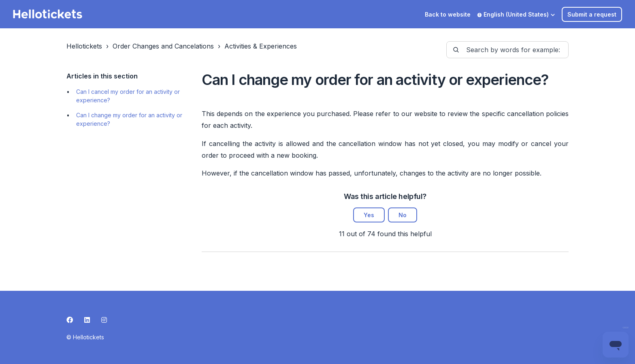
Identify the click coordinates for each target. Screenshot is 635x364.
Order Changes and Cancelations (163, 46)
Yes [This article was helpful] (369, 215)
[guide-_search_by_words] (507, 50)
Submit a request (592, 14)
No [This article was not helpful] (403, 215)
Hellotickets (84, 46)
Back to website (448, 14)
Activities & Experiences (261, 46)
